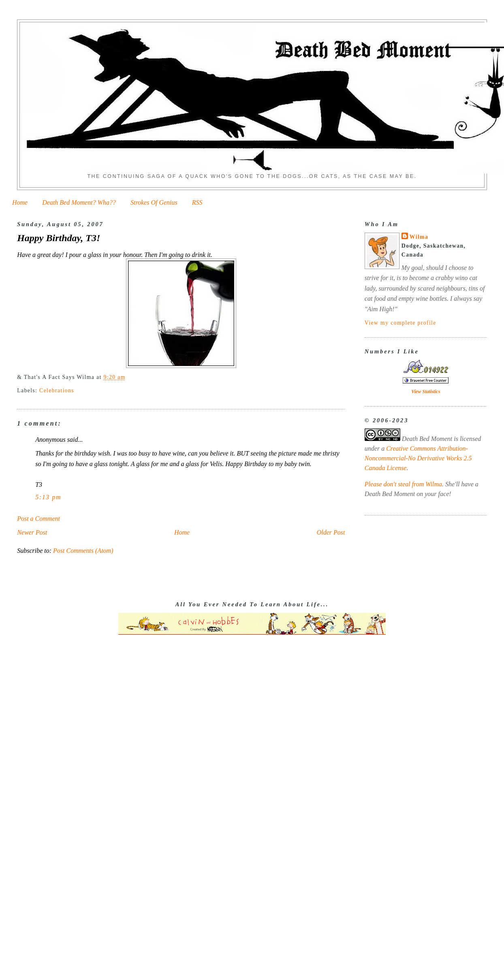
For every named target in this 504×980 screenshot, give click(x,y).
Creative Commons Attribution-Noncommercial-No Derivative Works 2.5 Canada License (418, 458)
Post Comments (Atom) (83, 551)
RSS (197, 202)
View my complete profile (400, 323)
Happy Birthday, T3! (59, 238)
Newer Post (32, 532)
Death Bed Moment (427, 439)
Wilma (419, 237)
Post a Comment (38, 519)
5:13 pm (48, 497)
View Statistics (426, 392)
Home (20, 202)
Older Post (331, 532)
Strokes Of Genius (154, 202)
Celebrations (57, 391)
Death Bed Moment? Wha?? (79, 202)
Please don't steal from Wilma (403, 484)
